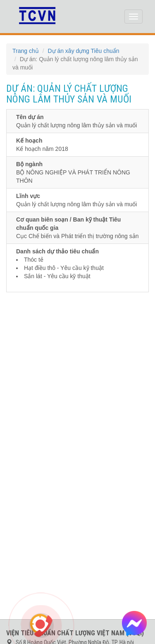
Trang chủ (26, 51)
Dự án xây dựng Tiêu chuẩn (83, 51)
